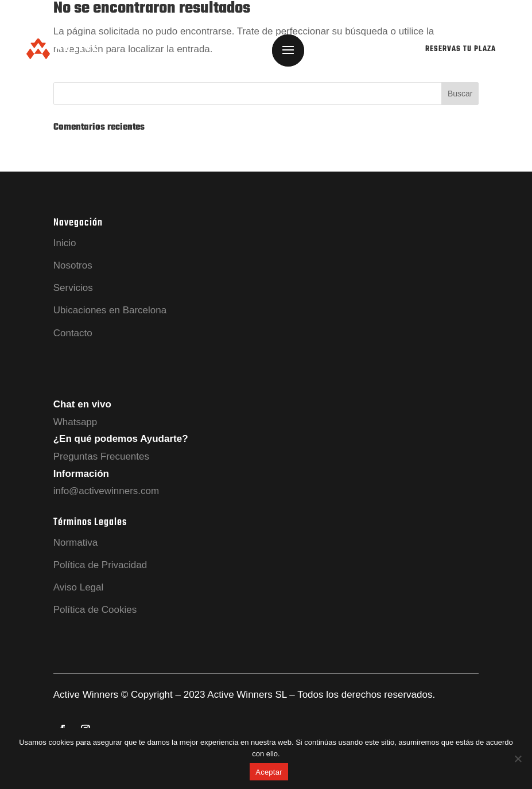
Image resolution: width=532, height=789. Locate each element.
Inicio (65, 243)
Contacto (73, 333)
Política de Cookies (95, 610)
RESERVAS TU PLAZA (461, 49)
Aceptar (269, 772)
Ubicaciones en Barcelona (110, 310)
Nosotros (73, 265)
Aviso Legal (79, 587)
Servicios (73, 288)
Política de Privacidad (100, 565)
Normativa (75, 543)
